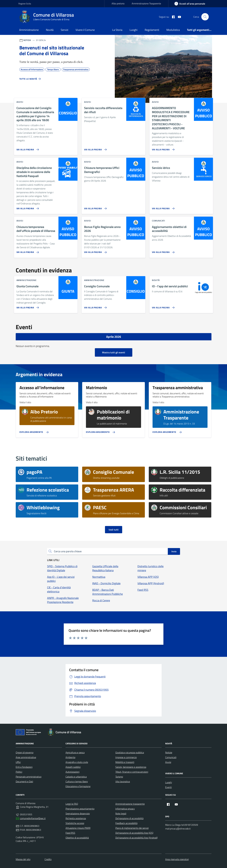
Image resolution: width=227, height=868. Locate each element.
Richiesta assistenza (76, 818)
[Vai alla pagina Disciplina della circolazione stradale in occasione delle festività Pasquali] (27, 207)
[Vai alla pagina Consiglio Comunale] (95, 306)
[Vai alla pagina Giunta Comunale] (27, 306)
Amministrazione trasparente (130, 804)
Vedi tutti (114, 530)
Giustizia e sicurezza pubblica (130, 752)
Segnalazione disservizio (78, 813)
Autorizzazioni (72, 772)
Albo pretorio (118, 3)
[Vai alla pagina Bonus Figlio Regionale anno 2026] (95, 251)
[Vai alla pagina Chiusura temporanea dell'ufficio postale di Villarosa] (27, 251)
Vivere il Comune (85, 30)
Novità (50, 30)
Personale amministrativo (29, 777)
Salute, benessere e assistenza (131, 767)
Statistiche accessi (75, 823)
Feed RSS (70, 833)
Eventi (168, 787)
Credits (48, 859)
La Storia (117, 30)
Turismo (119, 777)
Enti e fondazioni (24, 767)
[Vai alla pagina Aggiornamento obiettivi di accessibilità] (163, 251)
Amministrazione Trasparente (146, 3)
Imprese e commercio (126, 757)
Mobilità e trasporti (125, 762)
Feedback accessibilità (126, 823)
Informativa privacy (125, 809)
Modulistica (173, 30)
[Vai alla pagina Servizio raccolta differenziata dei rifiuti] (95, 148)
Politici (19, 772)
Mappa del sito (23, 859)
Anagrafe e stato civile (77, 762)
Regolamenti (152, 30)
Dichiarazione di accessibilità (129, 818)
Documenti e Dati (24, 781)
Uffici (18, 762)
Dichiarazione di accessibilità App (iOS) (134, 833)
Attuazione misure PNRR (78, 828)
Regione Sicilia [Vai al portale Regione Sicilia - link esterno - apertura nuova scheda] (25, 4)
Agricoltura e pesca (75, 752)
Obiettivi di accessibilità (77, 838)
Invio (174, 551)
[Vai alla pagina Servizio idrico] (163, 207)
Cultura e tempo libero (77, 781)
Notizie (169, 752)
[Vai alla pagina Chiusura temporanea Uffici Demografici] (95, 207)
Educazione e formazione (78, 786)
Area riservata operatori (177, 859)
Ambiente (70, 757)
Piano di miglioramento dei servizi (132, 828)
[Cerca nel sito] (205, 17)
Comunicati (171, 757)
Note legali (121, 813)
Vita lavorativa (123, 781)
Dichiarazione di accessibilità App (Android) (136, 838)
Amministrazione (29, 30)
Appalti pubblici (73, 767)
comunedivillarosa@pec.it (33, 818)
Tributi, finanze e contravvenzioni (132, 772)
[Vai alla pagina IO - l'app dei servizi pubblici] (163, 306)
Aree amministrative (26, 757)
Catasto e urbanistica (76, 777)
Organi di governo (25, 752)
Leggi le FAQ (72, 804)
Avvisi (168, 762)
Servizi (64, 30)
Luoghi (134, 30)
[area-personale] (190, 4)
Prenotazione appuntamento (80, 809)
